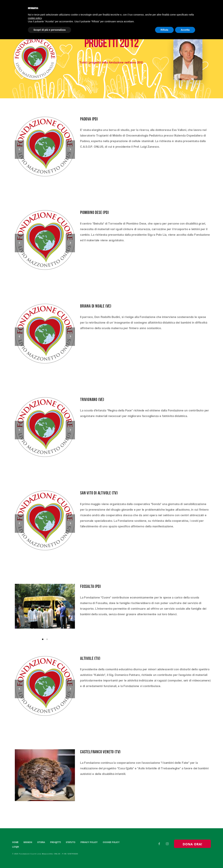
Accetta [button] (185, 30)
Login (16, 847)
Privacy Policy (90, 842)
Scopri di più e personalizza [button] (49, 30)
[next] (70, 150)
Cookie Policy (112, 842)
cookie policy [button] (35, 18)
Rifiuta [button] (164, 30)
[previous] (19, 150)
